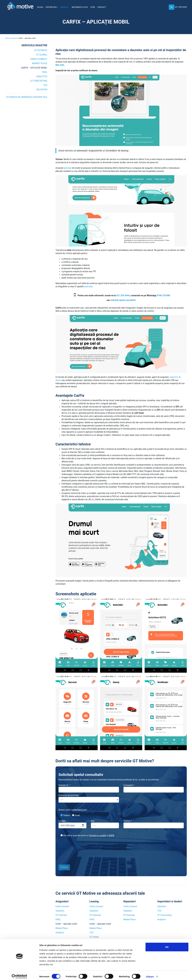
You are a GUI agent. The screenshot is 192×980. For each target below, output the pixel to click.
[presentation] (71, 849)
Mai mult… (60, 65)
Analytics (42, 76)
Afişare (150, 974)
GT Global (42, 55)
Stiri (93, 7)
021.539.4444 (181, 7)
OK (167, 944)
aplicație (68, 168)
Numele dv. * (89, 788)
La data (72, 824)
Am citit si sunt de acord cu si (86, 835)
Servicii (64, 7)
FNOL (45, 72)
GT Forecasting (39, 81)
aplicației (88, 286)
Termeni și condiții (97, 835)
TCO (45, 85)
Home (7, 38)
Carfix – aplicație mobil (34, 68)
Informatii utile (80, 7)
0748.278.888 (163, 295)
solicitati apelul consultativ (123, 300)
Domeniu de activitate (89, 798)
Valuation (42, 90)
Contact (102, 7)
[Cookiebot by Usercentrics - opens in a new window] (19, 974)
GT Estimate (41, 50)
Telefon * (154, 824)
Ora (105, 824)
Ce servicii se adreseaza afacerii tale (27, 97)
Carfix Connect (39, 59)
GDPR (111, 835)
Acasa (40, 7)
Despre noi (51, 7)
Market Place (40, 63)
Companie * (154, 788)
